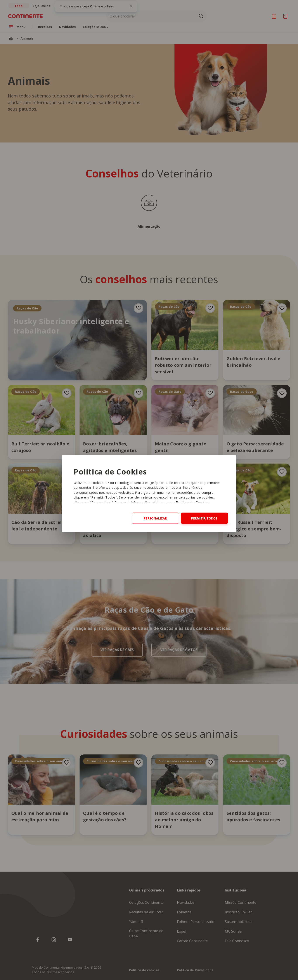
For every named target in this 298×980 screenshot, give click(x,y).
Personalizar (155, 518)
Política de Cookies (193, 502)
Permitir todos (204, 518)
